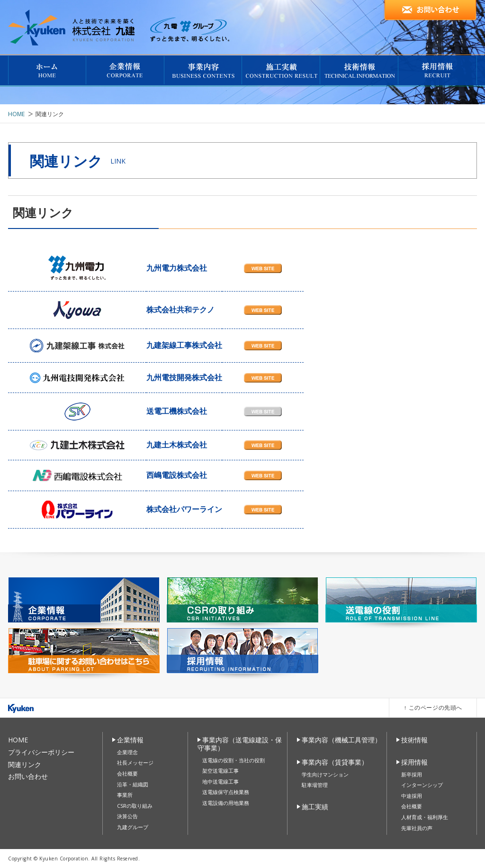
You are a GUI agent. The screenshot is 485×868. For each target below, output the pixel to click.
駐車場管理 (315, 785)
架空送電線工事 (220, 771)
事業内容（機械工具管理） (341, 740)
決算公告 (127, 816)
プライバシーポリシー (41, 752)
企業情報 (130, 740)
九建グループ (133, 827)
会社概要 (127, 773)
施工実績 (315, 807)
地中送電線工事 (220, 781)
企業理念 (127, 752)
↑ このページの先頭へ (433, 708)
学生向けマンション (325, 774)
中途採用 (412, 796)
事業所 (125, 795)
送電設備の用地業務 (226, 803)
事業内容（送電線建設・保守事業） (240, 744)
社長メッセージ (135, 763)
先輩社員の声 (417, 828)
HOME (16, 114)
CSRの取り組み (135, 806)
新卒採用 (412, 774)
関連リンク (25, 764)
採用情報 (414, 762)
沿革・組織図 (133, 784)
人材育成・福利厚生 (425, 817)
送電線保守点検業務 (226, 792)
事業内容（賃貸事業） (335, 762)
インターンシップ (422, 785)
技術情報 (414, 740)
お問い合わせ (28, 776)
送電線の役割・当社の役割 (234, 760)
